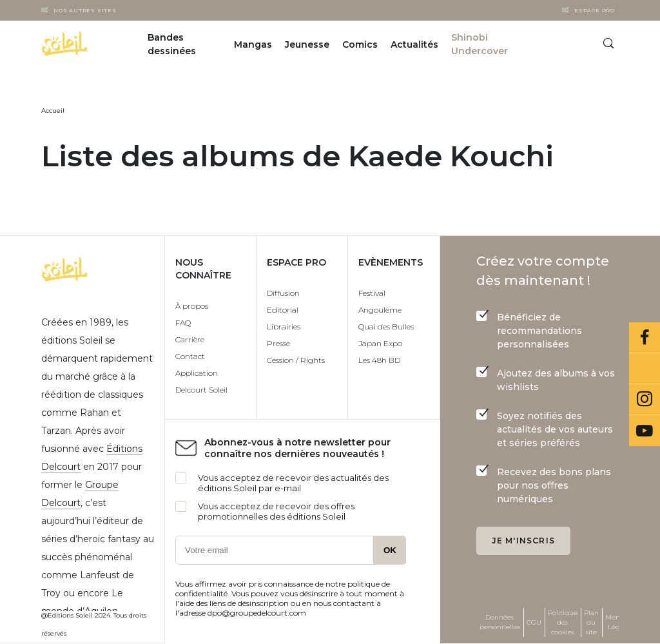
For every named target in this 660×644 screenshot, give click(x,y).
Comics (360, 44)
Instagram (645, 400)
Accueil (53, 111)
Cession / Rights (296, 360)
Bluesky (645, 369)
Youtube (645, 431)
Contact (190, 356)
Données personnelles (500, 622)
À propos (192, 306)
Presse (278, 343)
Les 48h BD (379, 360)
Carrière (190, 339)
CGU (534, 622)
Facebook (645, 338)
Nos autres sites (85, 10)
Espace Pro (595, 10)
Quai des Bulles (386, 327)
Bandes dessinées (172, 44)
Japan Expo (380, 343)
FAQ (183, 323)
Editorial (283, 310)
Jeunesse (307, 44)
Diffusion (283, 293)
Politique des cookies (563, 622)
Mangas (253, 44)
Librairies (284, 327)
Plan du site (591, 622)
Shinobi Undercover (480, 44)
